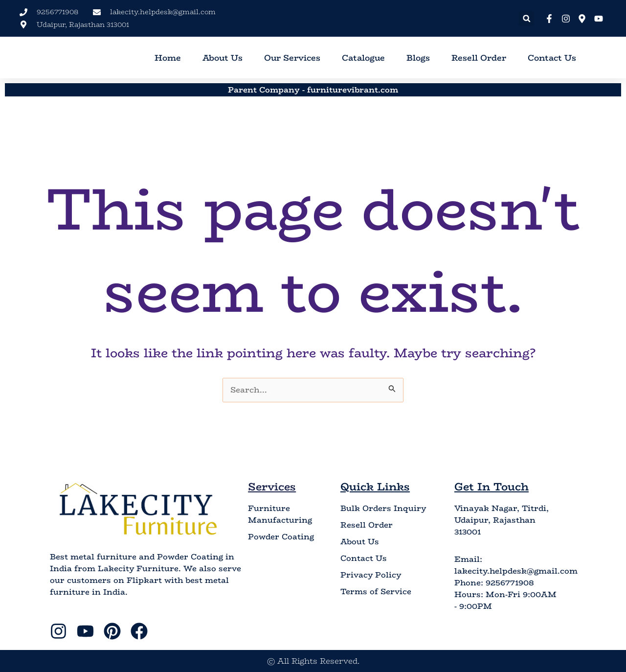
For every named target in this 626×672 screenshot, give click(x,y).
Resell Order (479, 58)
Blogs (418, 58)
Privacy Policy (371, 575)
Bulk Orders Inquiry (383, 509)
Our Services (292, 58)
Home (168, 58)
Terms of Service (376, 592)
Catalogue (363, 58)
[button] (526, 18)
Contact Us (552, 58)
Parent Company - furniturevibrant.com (313, 90)
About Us (223, 58)
